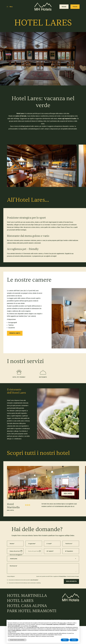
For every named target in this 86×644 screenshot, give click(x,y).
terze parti (31, 627)
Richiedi (64, 7)
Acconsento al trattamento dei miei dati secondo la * (24, 580)
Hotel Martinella (27, 596)
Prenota (75, 7)
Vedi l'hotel (68, 494)
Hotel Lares (20, 601)
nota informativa (34, 580)
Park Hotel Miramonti (32, 611)
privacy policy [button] (63, 623)
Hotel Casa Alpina (27, 606)
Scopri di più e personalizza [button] (17, 640)
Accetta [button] (74, 640)
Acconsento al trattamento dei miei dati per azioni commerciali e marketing (25, 583)
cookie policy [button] (34, 626)
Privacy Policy (62, 576)
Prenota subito (15, 333)
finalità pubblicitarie (17, 630)
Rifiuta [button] (65, 640)
